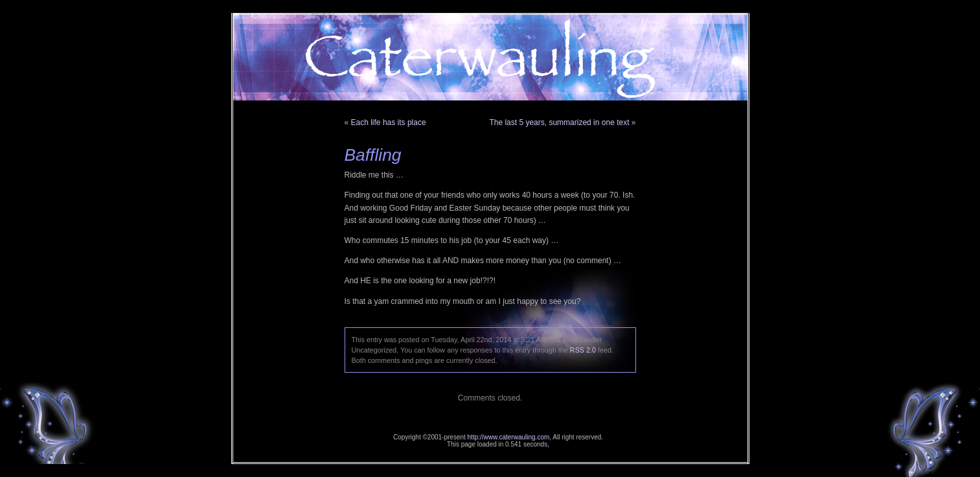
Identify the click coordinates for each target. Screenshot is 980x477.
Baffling (373, 155)
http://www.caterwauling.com (509, 437)
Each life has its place (389, 122)
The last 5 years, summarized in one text (559, 122)
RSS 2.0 (583, 350)
